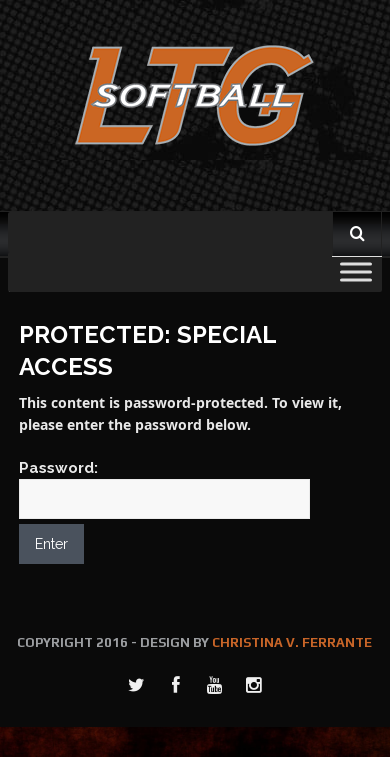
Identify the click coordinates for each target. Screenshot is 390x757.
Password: (164, 489)
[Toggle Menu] (356, 271)
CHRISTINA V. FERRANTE (292, 642)
